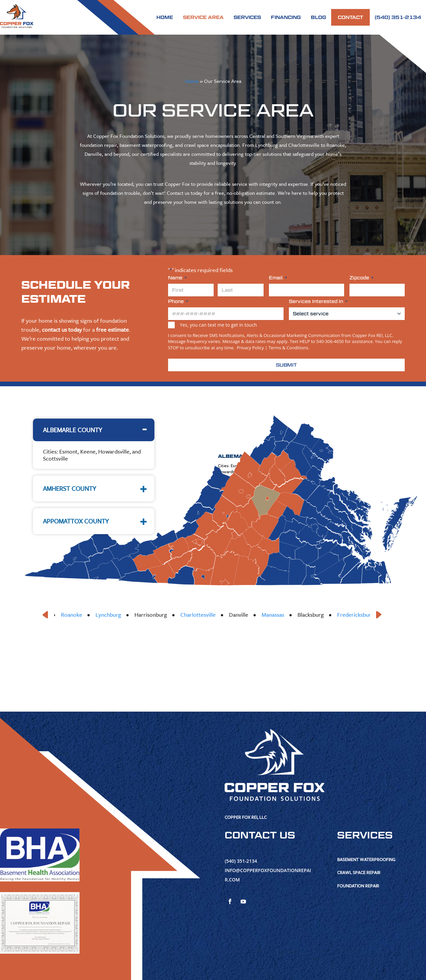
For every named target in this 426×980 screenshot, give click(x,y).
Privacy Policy (250, 348)
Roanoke (80, 615)
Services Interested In (318, 302)
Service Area (203, 17)
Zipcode (362, 278)
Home (165, 17)
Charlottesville (206, 615)
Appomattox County (76, 521)
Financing (286, 17)
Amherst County (70, 488)
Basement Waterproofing (366, 859)
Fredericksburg (364, 615)
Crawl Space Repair (359, 872)
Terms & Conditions (288, 348)
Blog (319, 17)
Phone (178, 302)
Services (247, 17)
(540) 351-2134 (398, 17)
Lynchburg (116, 615)
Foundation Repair (358, 886)
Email (278, 278)
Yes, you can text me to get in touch (218, 325)
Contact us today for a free (195, 193)
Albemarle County (73, 430)
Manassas (281, 615)
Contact (350, 17)
